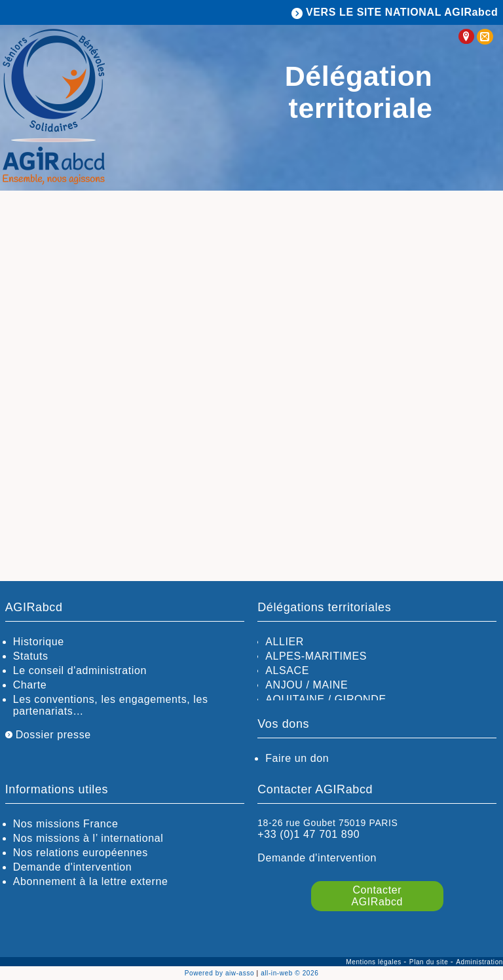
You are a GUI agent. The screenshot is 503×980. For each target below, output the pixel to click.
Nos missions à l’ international (88, 838)
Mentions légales (375, 962)
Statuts (31, 656)
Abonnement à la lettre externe (91, 881)
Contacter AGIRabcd (378, 896)
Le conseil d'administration (80, 670)
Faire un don (297, 758)
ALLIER (285, 642)
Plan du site (430, 962)
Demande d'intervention (73, 867)
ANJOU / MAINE (307, 685)
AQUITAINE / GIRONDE (326, 699)
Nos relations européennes (81, 853)
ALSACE (287, 670)
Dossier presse (48, 735)
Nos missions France (66, 824)
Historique (39, 642)
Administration (479, 962)
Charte (30, 685)
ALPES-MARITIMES (316, 656)
